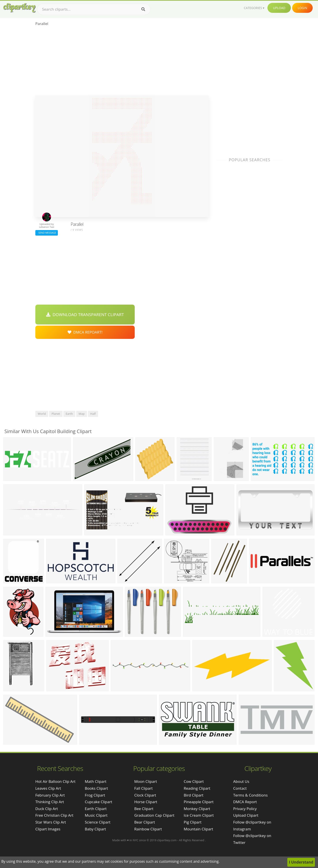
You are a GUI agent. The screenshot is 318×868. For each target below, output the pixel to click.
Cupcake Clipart (98, 802)
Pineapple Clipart (199, 802)
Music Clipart (96, 815)
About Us (241, 781)
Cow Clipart (194, 781)
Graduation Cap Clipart (154, 815)
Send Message (47, 233)
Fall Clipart (143, 788)
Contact (240, 788)
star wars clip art (51, 822)
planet (56, 414)
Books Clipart (96, 788)
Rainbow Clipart (148, 829)
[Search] (143, 9)
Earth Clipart (96, 809)
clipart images (48, 829)
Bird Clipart (194, 795)
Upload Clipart (246, 815)
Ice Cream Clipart (199, 815)
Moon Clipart (146, 781)
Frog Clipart (95, 795)
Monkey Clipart (197, 809)
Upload (279, 8)
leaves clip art (48, 788)
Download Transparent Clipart (85, 315)
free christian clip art (54, 815)
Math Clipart (96, 781)
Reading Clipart (197, 788)
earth (69, 414)
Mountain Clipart (198, 829)
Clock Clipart (145, 795)
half (93, 414)
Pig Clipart (193, 822)
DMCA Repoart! (85, 332)
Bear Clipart (145, 822)
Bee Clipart (144, 809)
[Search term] (94, 9)
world (42, 414)
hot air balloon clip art (55, 781)
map (82, 414)
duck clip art (47, 809)
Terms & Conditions (250, 795)
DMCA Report (245, 802)
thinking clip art (50, 802)
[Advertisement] (122, 62)
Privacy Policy (245, 809)
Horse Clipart (146, 802)
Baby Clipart (95, 829)
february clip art (50, 795)
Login (302, 8)
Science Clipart (98, 822)
